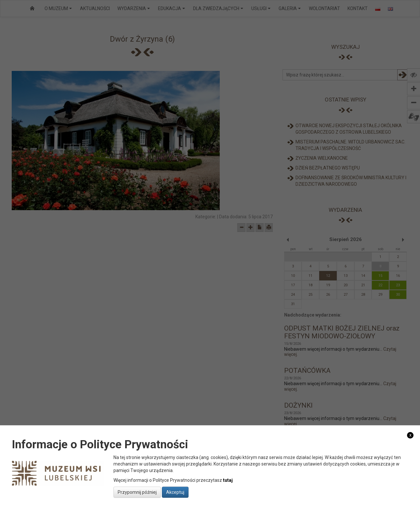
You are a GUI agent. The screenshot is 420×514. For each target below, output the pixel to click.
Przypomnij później (137, 492)
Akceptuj (175, 492)
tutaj (228, 480)
